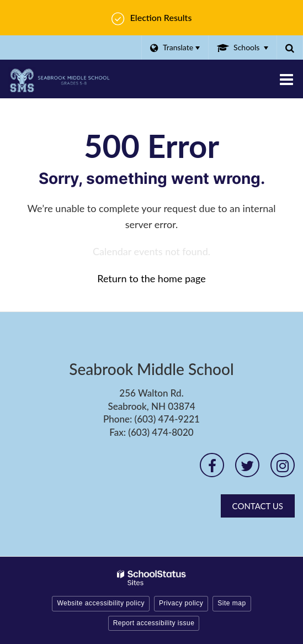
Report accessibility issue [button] (154, 623)
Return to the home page (151, 278)
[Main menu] (286, 79)
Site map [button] (232, 603)
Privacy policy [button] (181, 603)
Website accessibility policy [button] (101, 603)
